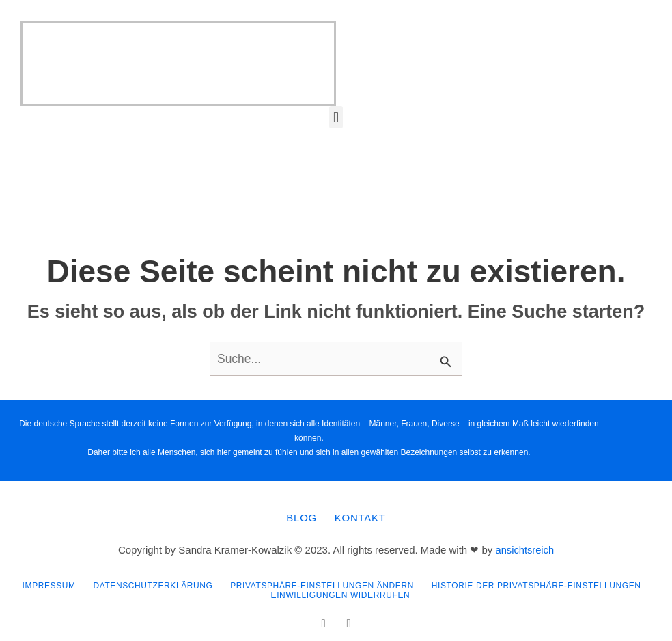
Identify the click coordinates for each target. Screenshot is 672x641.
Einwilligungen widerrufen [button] (341, 591)
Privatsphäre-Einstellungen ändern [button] (323, 583)
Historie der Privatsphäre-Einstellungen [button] (540, 583)
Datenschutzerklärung (151, 583)
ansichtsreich (525, 548)
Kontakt (362, 518)
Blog (300, 518)
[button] (336, 117)
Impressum (44, 583)
